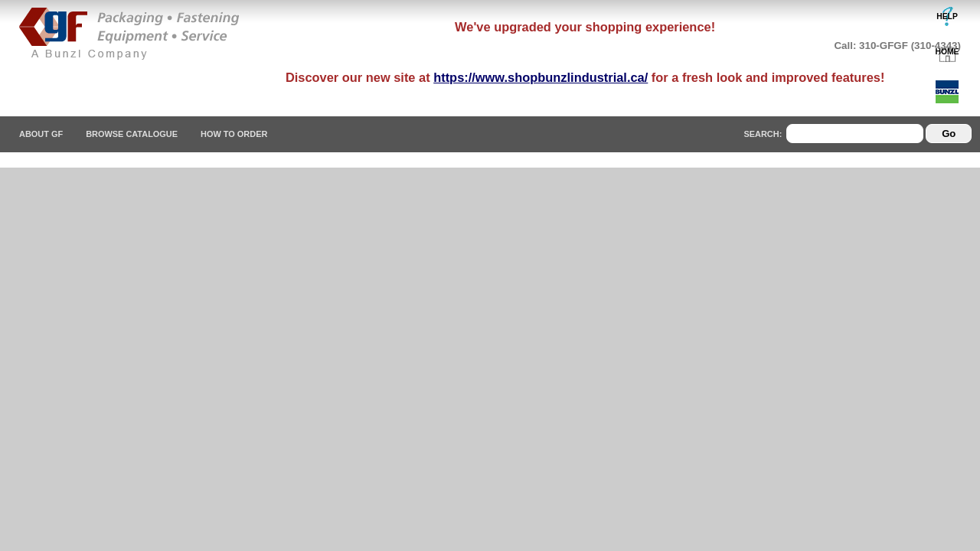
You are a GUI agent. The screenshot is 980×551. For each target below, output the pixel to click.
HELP (947, 16)
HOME (947, 52)
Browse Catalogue (132, 134)
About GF (41, 134)
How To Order (234, 134)
